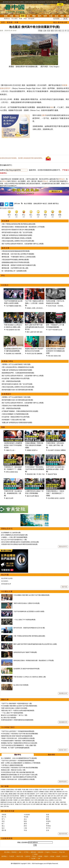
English (48, 852)
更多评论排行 (63, 782)
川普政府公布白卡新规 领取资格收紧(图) (15, 406)
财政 (18, 798)
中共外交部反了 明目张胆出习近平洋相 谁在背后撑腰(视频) (35, 469)
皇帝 (34, 804)
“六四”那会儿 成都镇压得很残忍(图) (12, 765)
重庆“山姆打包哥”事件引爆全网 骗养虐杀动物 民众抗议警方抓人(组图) (35, 644)
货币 (62, 796)
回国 (42, 802)
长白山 (47, 800)
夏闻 (48, 819)
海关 (33, 802)
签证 (17, 472)
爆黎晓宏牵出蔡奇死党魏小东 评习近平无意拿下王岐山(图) (19, 775)
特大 (60, 31)
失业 (49, 450)
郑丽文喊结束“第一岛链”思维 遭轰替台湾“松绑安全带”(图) (19, 777)
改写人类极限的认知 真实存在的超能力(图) (14, 535)
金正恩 (60, 330)
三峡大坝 (3, 792)
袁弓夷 (25, 792)
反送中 (60, 794)
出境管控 (12, 472)
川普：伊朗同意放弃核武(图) (11, 381)
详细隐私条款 (47, 4)
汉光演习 (36, 792)
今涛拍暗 (27, 815)
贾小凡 (4, 817)
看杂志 (34, 856)
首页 (6, 16)
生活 (56, 16)
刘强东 (41, 798)
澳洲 (61, 802)
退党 (55, 792)
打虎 (11, 796)
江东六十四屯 (34, 800)
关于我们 (26, 852)
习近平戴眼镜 (10, 306)
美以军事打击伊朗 (7, 578)
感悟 (53, 804)
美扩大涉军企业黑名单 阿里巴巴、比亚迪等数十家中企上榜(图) (23, 244)
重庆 (28, 332)
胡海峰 (29, 308)
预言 (59, 804)
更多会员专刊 (63, 546)
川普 (16, 790)
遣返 (36, 802)
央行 (46, 796)
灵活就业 (57, 450)
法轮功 (23, 800)
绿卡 (48, 802)
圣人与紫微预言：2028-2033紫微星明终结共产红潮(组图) (19, 758)
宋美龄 (17, 804)
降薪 (53, 498)
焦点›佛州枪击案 (60, 22)
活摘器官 (58, 790)
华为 (2, 796)
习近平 (50, 330)
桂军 (2, 804)
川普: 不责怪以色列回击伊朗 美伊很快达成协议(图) (18, 224)
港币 (8, 798)
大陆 (11, 16)
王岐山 (7, 794)
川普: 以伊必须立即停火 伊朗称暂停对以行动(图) (18, 367)
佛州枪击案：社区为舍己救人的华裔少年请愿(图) (18, 254)
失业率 (11, 498)
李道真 (26, 817)
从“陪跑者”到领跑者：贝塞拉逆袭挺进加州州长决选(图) (20, 411)
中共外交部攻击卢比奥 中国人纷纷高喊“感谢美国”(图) (18, 772)
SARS (60, 800)
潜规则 (29, 450)
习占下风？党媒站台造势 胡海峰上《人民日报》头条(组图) (34, 303)
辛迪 (25, 830)
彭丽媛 (16, 306)
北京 (37, 798)
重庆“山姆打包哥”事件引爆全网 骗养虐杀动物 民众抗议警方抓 (34, 327)
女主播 (15, 802)
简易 (48, 815)
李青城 (48, 826)
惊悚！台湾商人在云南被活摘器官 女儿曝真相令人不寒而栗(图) (21, 763)
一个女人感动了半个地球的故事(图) (24, 620)
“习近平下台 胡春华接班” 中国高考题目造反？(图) (16, 703)
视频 (3, 427)
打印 (56, 31)
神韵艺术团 (20, 856)
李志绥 (54, 306)
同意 (60, 4)
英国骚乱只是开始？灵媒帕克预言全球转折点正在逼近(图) (19, 743)
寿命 (2, 806)
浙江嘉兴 (44, 308)
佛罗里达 (56, 204)
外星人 (66, 804)
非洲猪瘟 (54, 798)
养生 (8, 806)
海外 (54, 802)
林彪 (25, 804)
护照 (7, 472)
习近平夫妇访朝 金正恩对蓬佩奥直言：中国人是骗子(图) (19, 745)
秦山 (3, 826)
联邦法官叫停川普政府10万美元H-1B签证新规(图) (18, 230)
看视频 (40, 856)
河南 (49, 356)
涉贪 (13, 354)
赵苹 (48, 824)
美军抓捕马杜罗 (6, 584)
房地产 (11, 798)
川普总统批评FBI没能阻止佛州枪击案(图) (15, 260)
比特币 (58, 796)
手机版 (40, 31)
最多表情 (51, 755)
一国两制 (22, 796)
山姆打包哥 (33, 332)
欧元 (2, 798)
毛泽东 (50, 306)
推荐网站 (4, 856)
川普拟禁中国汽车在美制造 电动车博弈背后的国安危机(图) (19, 544)
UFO (63, 792)
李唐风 (48, 821)
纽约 (40, 16)
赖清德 (11, 794)
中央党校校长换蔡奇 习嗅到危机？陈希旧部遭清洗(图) (18, 741)
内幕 (53, 794)
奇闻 (62, 16)
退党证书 (65, 856)
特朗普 (19, 790)
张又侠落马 (5, 581)
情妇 (66, 794)
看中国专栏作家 (8, 811)
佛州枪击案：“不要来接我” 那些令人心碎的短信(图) (19, 257)
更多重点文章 (63, 693)
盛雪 (25, 824)
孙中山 (8, 804)
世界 (45, 16)
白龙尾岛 (51, 800)
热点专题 (5, 575)
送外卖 (56, 498)
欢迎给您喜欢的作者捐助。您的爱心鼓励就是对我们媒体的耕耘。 (22, 158)
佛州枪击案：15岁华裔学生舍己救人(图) (15, 268)
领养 (38, 332)
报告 (19, 330)
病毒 (27, 790)
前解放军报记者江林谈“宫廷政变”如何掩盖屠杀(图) (17, 736)
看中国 (15, 8)
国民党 (51, 792)
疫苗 (18, 792)
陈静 (25, 821)
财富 (20, 798)
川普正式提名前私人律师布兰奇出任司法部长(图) (18, 241)
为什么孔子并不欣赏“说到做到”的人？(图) (14, 540)
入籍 (45, 802)
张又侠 (45, 790)
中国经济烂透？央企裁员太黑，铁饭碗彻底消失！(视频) (13, 493)
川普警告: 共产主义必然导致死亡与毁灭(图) (16, 364)
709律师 (15, 800)
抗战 (5, 804)
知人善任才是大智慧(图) (21, 685)
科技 (25, 19)
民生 (51, 802)
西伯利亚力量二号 (33, 474)
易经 (42, 804)
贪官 (63, 794)
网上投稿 (7, 852)
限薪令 (37, 496)
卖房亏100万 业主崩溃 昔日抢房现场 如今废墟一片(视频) (55, 469)
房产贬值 (54, 474)
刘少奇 (28, 804)
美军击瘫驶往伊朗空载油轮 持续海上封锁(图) (17, 238)
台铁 (62, 790)
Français (54, 852)
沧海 (48, 830)
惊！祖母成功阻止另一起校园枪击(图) (14, 271)
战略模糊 (39, 354)
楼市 (15, 798)
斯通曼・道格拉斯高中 (35, 204)
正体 (45, 31)
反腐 (8, 796)
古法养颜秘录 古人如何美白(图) (11, 533)
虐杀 (41, 332)
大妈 (44, 798)
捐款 (20, 852)
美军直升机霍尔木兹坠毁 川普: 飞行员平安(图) (17, 232)
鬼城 (49, 474)
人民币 (65, 796)
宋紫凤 (4, 815)
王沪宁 (38, 794)
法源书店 (28, 856)
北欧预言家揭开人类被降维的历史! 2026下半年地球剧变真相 (13, 445)
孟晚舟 (15, 794)
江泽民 (42, 794)
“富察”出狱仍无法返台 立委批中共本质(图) (27, 603)
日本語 (35, 854)
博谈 (34, 16)
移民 (24, 802)
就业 (16, 330)
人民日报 (38, 308)
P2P (61, 798)
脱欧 (43, 796)
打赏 (49, 31)
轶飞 (3, 819)
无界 (39, 859)
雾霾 (64, 798)
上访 (19, 800)
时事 (21, 19)
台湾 (30, 798)
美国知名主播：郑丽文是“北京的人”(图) (13, 770)
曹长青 (4, 830)
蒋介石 (13, 804)
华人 (21, 802)
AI (37, 450)
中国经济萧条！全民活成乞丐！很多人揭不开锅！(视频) (55, 445)
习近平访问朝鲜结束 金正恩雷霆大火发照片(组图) (29, 611)
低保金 (56, 356)
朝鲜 (57, 330)
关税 (18, 794)
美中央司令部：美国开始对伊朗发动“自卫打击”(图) (29, 628)
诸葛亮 (38, 804)
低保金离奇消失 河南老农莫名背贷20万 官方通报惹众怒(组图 (55, 351)
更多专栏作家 (63, 834)
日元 (5, 798)
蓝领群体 (11, 330)
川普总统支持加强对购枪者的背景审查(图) (16, 251)
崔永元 (46, 794)
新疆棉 (8, 792)
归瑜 (48, 817)
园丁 (3, 824)
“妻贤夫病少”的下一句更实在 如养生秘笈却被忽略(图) (18, 710)
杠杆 (52, 796)
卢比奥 (23, 790)
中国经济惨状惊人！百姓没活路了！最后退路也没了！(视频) (55, 493)
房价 (47, 798)
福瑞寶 (58, 856)
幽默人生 (46, 804)
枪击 (52, 107)
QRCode (17, 204)
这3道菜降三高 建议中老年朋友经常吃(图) (26, 669)
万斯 (25, 794)
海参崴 (27, 798)
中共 (66, 792)
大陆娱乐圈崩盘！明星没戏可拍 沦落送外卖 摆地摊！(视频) (34, 445)
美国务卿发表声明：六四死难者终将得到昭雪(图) (18, 373)
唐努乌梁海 (41, 800)
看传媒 (52, 856)
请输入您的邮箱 (23, 842)
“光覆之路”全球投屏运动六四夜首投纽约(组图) (17, 235)
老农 (52, 356)
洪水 (21, 792)
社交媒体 (30, 796)
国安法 (12, 792)
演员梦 (34, 450)
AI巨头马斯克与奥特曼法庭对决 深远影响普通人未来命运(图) (20, 542)
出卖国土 (52, 790)
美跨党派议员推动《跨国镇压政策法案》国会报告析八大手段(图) (23, 227)
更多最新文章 (63, 722)
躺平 (53, 450)
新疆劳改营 (4, 802)
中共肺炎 (3, 790)
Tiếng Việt (62, 852)
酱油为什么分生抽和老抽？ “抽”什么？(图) (14, 715)
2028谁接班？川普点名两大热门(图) (14, 420)
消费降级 (63, 450)
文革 (5, 806)
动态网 (33, 859)
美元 (55, 796)
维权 (11, 800)
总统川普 (34, 354)
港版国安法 (30, 792)
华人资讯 (14, 19)
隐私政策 (41, 852)
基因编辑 (3, 800)
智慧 (50, 804)
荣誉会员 (62, 179)
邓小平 (21, 804)
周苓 (3, 821)
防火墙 (8, 800)
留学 (30, 802)
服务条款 (33, 852)
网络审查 (27, 800)
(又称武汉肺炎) (10, 790)
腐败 (5, 796)
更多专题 (64, 587)
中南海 (50, 794)
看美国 (10, 22)
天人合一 (13, 450)
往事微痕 (41, 792)
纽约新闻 (31, 19)
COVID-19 (31, 790)
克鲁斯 (44, 115)
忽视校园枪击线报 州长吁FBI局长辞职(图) (15, 262)
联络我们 (14, 852)
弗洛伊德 (59, 792)
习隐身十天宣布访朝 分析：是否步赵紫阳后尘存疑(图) (18, 738)
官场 (17, 16)
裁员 (7, 498)
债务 (49, 796)
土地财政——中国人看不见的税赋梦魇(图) (14, 537)
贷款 (60, 356)
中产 (23, 798)
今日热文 (5, 285)
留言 (52, 31)
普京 (40, 474)
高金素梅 (8, 354)
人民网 (33, 308)
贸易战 (37, 790)
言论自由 (10, 802)
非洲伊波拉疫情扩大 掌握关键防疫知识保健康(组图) (17, 720)
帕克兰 (45, 204)
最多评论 (18, 755)
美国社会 (7, 19)
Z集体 (8, 450)
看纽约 (46, 856)
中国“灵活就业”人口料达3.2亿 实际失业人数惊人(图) (30, 677)
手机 (56, 804)
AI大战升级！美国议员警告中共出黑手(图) (16, 378)
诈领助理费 (18, 354)
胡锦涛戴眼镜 (22, 306)
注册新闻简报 (7, 838)
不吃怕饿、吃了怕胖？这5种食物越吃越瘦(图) (15, 748)
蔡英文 (34, 798)
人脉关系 (62, 498)
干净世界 (11, 856)
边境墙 (22, 794)
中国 (7, 330)
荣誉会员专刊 (7, 529)
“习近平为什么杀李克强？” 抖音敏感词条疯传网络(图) (18, 731)
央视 (18, 802)
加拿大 (40, 796)
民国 (64, 802)
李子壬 (48, 828)
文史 (51, 16)
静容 (25, 826)
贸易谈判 (33, 794)
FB (34, 796)
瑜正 (3, 828)
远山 (25, 819)
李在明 (29, 354)
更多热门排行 (63, 750)
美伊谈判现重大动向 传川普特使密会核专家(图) (17, 390)
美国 (23, 16)
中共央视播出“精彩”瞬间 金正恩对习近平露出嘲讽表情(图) (31, 595)
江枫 (25, 828)
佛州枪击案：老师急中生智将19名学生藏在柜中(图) (19, 265)
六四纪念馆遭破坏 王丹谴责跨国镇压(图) (15, 414)
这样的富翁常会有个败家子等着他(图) (25, 652)
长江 (15, 792)
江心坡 (56, 800)
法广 (26, 796)
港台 (28, 16)
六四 (48, 790)
